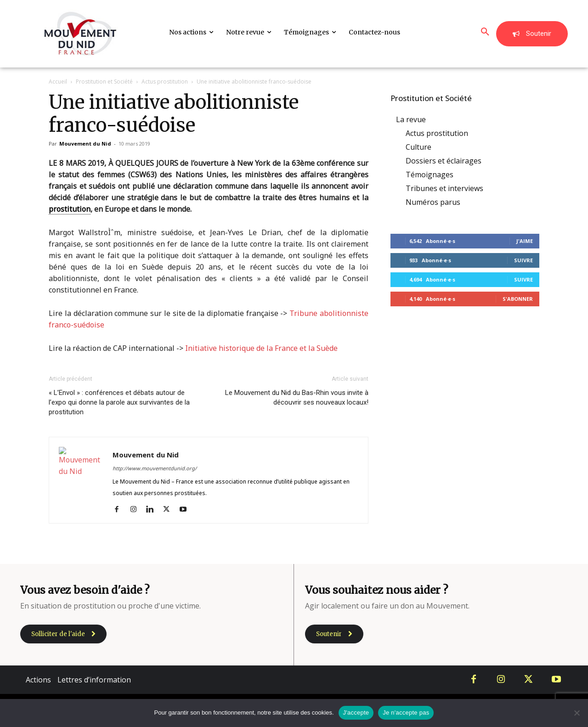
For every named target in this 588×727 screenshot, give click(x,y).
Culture (418, 147)
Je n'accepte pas (406, 713)
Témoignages (430, 175)
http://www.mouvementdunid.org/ (155, 468)
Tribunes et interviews (444, 188)
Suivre (523, 260)
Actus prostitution (165, 82)
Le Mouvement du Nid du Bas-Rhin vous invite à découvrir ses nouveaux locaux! (297, 397)
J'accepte (356, 713)
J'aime (525, 241)
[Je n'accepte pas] (577, 713)
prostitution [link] (70, 209)
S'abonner (518, 299)
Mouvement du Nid (85, 144)
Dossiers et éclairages (444, 161)
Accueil (58, 82)
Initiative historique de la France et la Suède (261, 348)
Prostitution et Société (104, 82)
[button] (485, 32)
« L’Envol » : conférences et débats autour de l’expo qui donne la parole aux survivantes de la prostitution (119, 402)
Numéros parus (433, 202)
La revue (411, 119)
